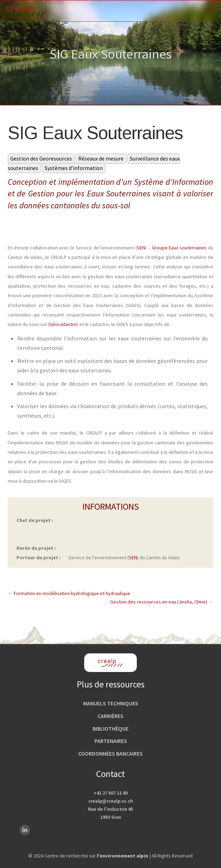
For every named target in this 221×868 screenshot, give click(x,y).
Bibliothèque (110, 729)
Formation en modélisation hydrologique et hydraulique (72, 593)
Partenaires (111, 741)
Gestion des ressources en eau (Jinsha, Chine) (159, 602)
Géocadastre (63, 324)
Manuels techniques (111, 703)
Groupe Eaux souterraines (179, 248)
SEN (141, 248)
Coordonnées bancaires (110, 753)
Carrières (110, 716)
